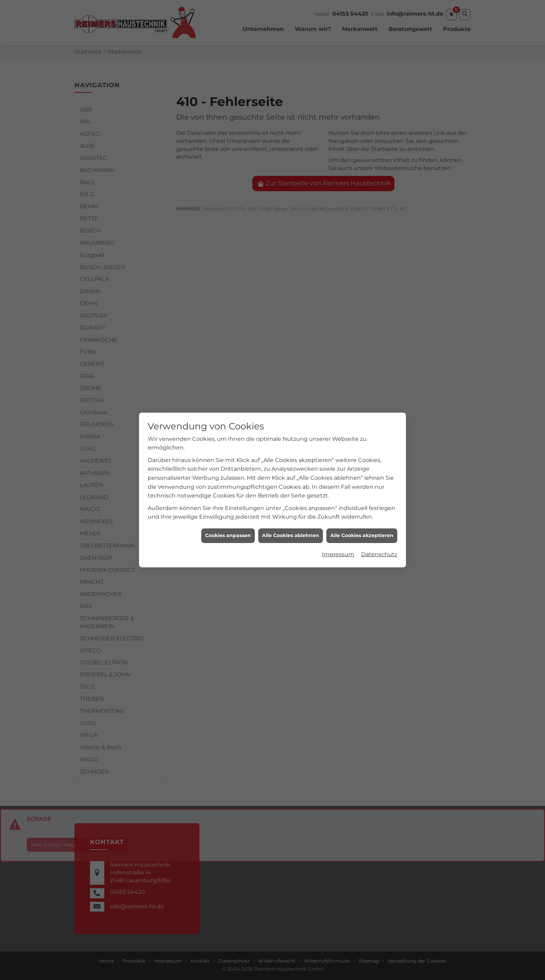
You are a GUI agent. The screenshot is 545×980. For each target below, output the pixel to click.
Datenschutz (379, 305)
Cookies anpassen (228, 286)
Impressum (338, 305)
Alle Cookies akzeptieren (362, 286)
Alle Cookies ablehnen (291, 286)
